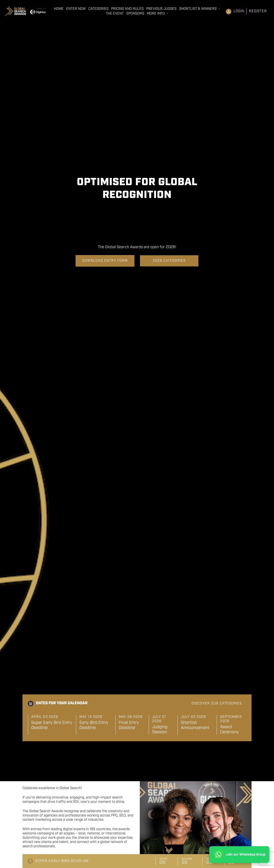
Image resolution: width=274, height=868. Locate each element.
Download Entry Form (105, 261)
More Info (156, 14)
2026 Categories (169, 261)
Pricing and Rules (127, 9)
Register (258, 11)
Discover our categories (217, 703)
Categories (98, 9)
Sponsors (135, 14)
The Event (115, 14)
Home (59, 9)
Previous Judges (161, 9)
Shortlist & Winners (198, 9)
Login (239, 11)
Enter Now (76, 9)
